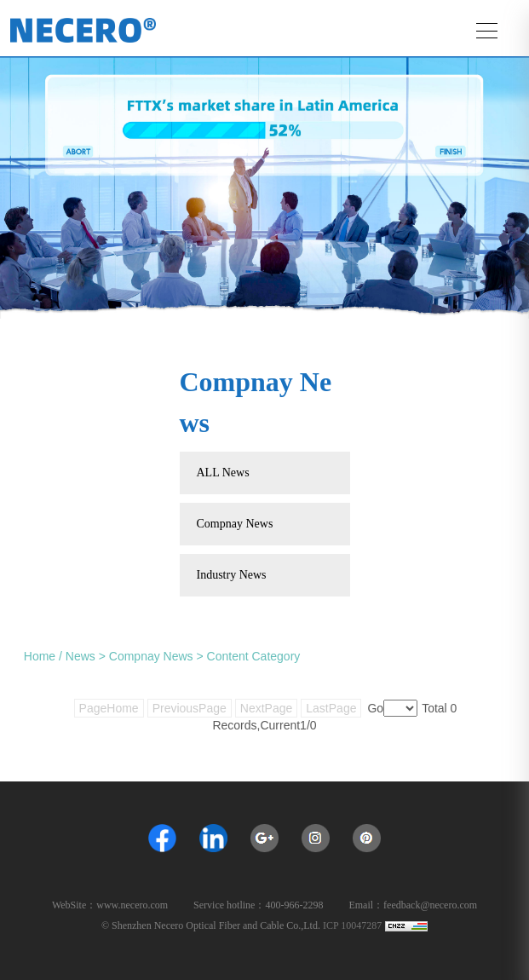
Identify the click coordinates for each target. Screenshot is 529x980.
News (80, 656)
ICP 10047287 (352, 925)
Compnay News (151, 656)
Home (40, 656)
